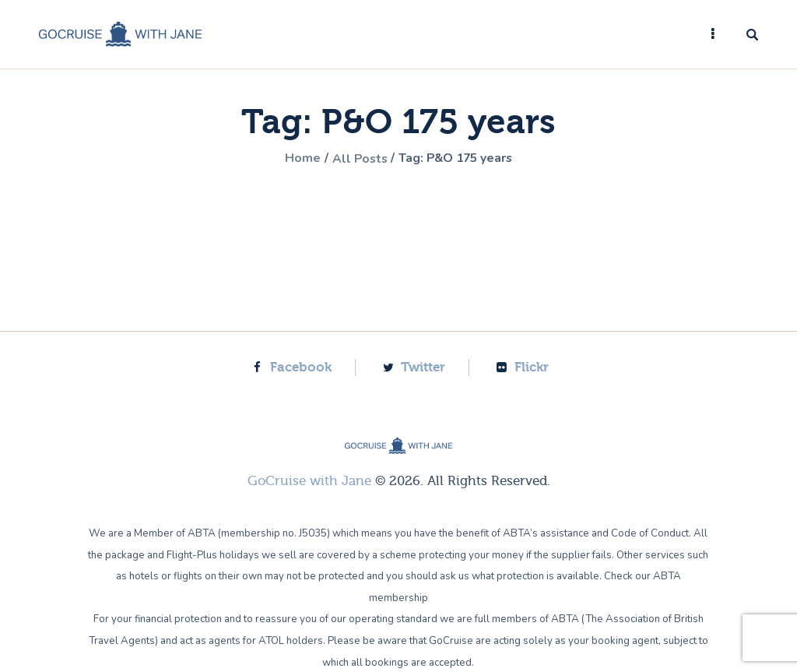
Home (299, 159)
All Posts (357, 159)
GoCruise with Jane (309, 480)
